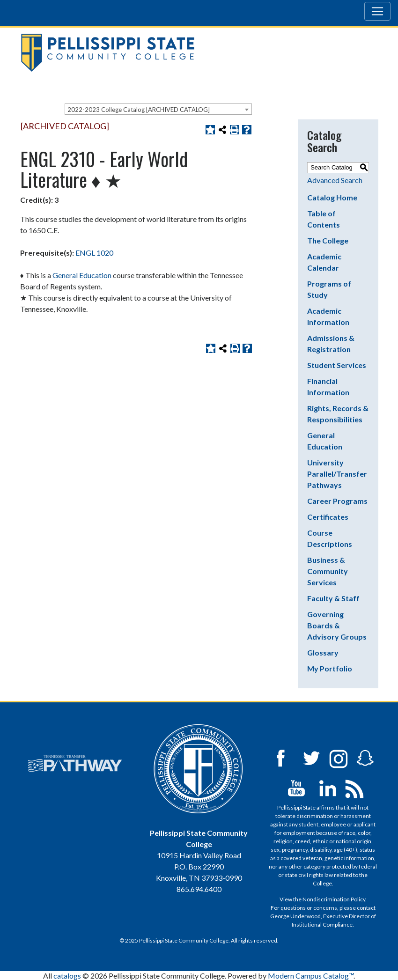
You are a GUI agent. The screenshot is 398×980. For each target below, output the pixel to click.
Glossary (323, 652)
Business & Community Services (328, 571)
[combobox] (158, 109)
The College (328, 240)
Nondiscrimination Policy (334, 899)
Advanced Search (335, 180)
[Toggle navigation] (377, 11)
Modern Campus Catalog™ (311, 976)
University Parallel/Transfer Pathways (337, 474)
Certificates (328, 517)
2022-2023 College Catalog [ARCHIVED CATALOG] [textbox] (139, 110)
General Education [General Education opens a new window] (82, 275)
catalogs (67, 976)
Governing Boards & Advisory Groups (337, 625)
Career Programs (337, 501)
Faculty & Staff (333, 598)
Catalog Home (332, 197)
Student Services (337, 365)
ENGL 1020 (94, 253)
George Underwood (295, 916)
